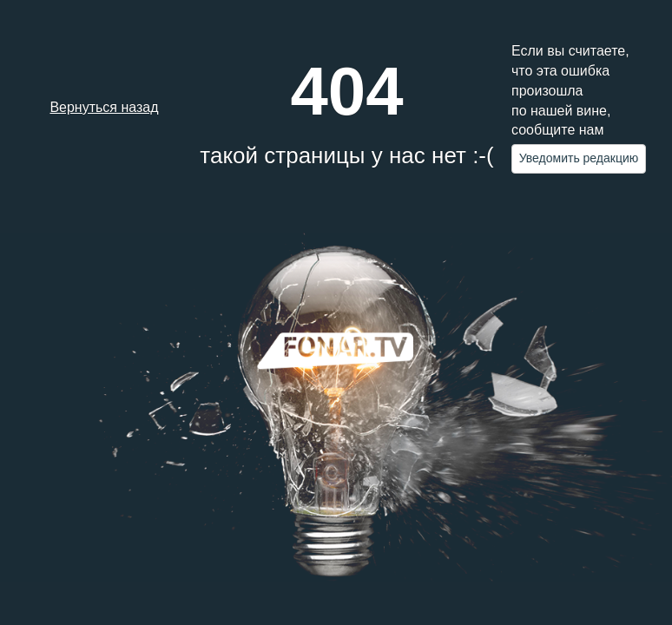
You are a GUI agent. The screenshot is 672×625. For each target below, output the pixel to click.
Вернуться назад (104, 107)
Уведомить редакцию (579, 158)
